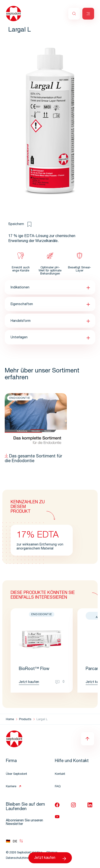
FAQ (58, 787)
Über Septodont (16, 774)
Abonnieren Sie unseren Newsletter (24, 822)
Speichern (20, 224)
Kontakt (60, 774)
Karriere (11, 787)
